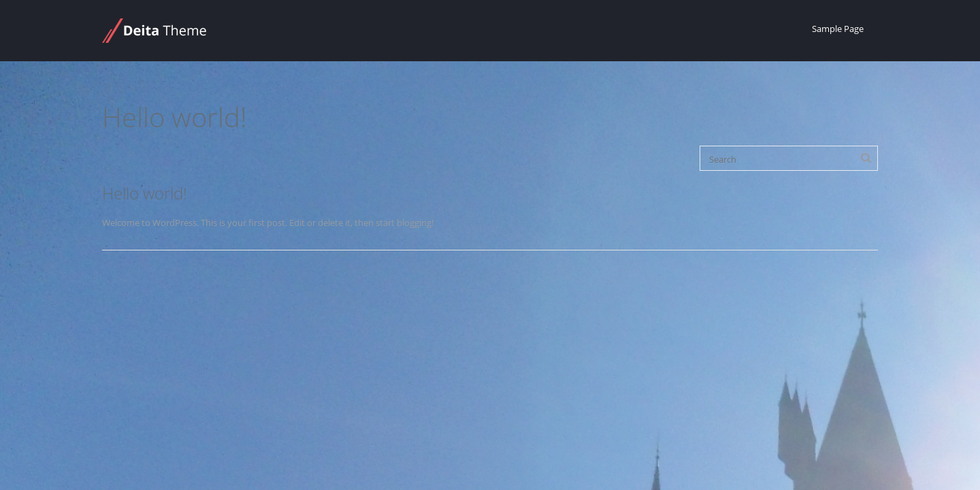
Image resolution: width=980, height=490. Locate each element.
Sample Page (838, 29)
